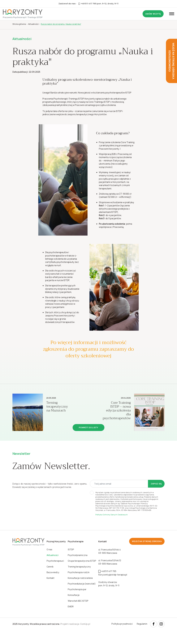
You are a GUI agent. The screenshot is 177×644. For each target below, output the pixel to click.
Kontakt (50, 591)
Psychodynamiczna (77, 568)
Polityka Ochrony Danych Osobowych (112, 527)
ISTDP (70, 562)
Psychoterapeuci (55, 574)
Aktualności (52, 568)
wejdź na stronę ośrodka (147, 554)
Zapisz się (156, 496)
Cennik (50, 580)
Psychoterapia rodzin (78, 585)
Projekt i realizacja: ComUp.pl (76, 638)
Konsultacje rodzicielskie (80, 591)
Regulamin (142, 638)
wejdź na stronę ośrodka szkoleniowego (172, 61)
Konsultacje (73, 609)
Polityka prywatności (121, 638)
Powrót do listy (88, 440)
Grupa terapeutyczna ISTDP (82, 574)
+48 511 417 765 (87, 4)
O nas (49, 562)
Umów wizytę (153, 14)
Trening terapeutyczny (79, 580)
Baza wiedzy (53, 585)
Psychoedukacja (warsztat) (82, 597)
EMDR (70, 620)
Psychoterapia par (77, 603)
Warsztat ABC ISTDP (78, 615)
